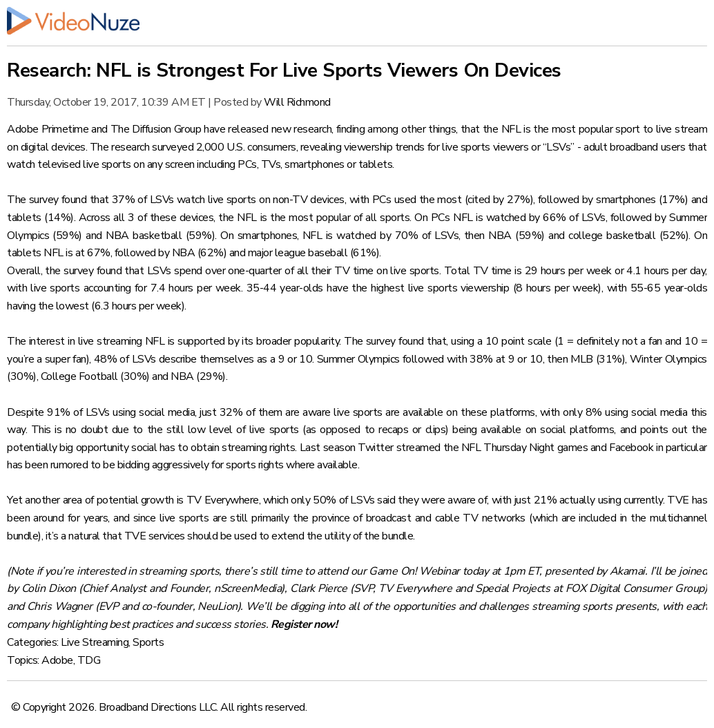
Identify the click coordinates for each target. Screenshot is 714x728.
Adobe (57, 660)
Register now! (304, 624)
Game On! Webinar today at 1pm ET (454, 571)
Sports (148, 642)
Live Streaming (95, 642)
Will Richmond (297, 102)
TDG (89, 660)
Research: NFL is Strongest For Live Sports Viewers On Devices (284, 70)
